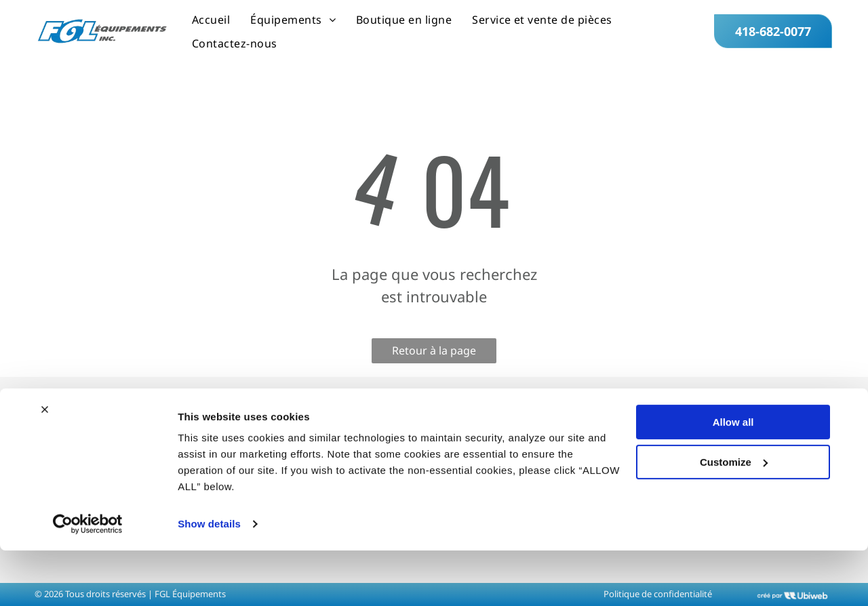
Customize (734, 517)
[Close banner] (45, 465)
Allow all (733, 478)
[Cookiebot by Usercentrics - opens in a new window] (88, 580)
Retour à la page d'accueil (434, 353)
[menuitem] (211, 20)
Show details (209, 579)
